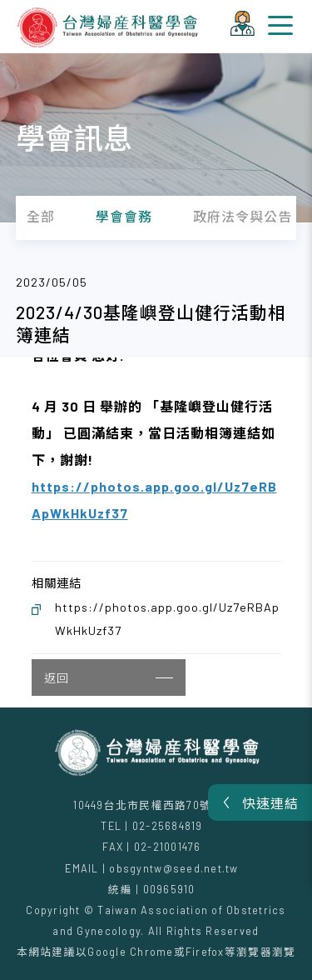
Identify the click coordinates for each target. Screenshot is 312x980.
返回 (109, 678)
